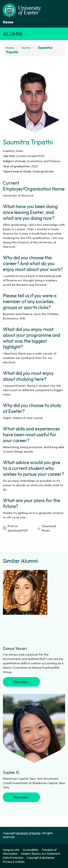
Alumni (13, 34)
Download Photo (47, 528)
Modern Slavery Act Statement (41, 854)
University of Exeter (28, 833)
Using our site (11, 850)
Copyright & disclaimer (41, 858)
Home (8, 22)
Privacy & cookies (14, 862)
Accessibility (31, 850)
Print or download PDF (15, 528)
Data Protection (13, 858)
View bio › (21, 682)
